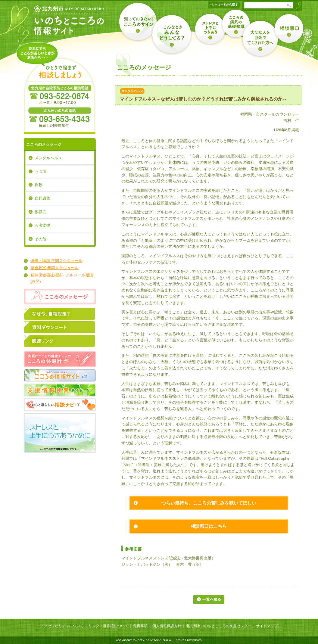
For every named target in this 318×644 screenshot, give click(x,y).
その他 (41, 239)
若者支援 (42, 225)
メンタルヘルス (48, 158)
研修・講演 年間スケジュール (56, 261)
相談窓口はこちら (209, 526)
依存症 (41, 212)
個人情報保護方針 (167, 626)
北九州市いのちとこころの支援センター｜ (220, 626)
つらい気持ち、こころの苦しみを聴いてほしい (209, 503)
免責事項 (140, 626)
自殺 (39, 185)
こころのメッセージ (44, 144)
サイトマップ (267, 626)
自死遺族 (42, 198)
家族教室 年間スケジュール (55, 268)
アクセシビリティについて (62, 626)
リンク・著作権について (108, 626)
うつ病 (41, 171)
